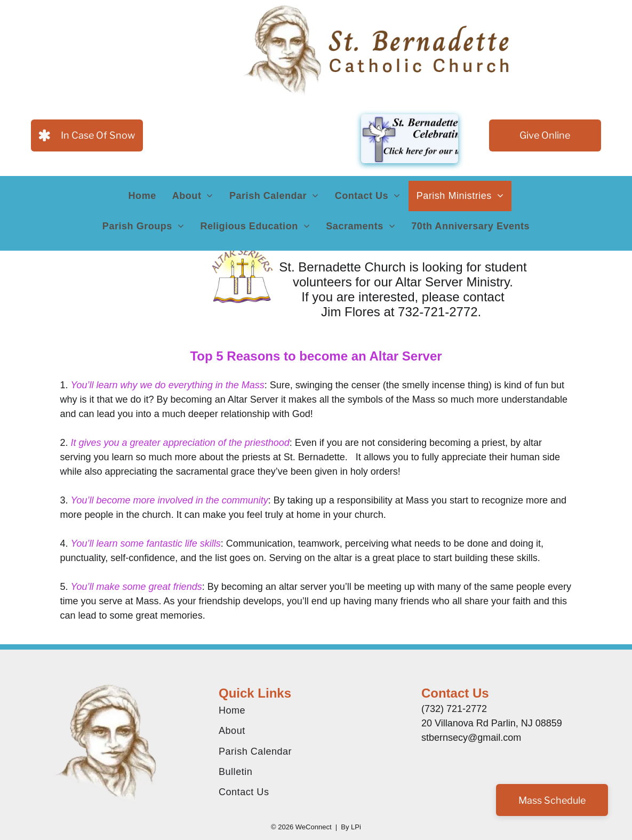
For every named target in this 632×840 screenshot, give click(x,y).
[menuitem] (142, 196)
